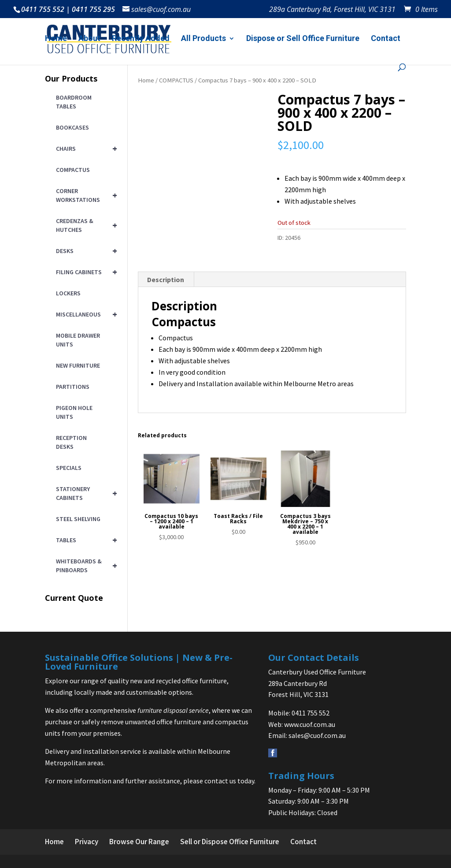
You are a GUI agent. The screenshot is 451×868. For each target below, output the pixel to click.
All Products (203, 39)
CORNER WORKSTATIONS (85, 195)
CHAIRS (85, 149)
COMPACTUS (176, 80)
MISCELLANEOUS (85, 314)
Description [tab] (166, 279)
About (89, 39)
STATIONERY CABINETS (85, 493)
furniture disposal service (173, 710)
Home (56, 39)
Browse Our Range (139, 842)
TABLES (85, 540)
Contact (386, 39)
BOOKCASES (72, 127)
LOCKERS (68, 293)
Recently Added (141, 39)
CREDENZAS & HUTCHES (85, 225)
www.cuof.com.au (310, 724)
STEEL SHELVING (78, 519)
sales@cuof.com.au (317, 735)
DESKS (85, 251)
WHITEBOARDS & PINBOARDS (85, 566)
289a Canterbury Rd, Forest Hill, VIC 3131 (332, 10)
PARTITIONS (73, 387)
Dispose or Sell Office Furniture (303, 39)
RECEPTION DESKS (71, 442)
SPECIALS (69, 468)
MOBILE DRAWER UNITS (78, 340)
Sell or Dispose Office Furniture (230, 842)
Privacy (87, 842)
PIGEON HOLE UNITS (74, 412)
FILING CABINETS (85, 272)
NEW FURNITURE (78, 365)
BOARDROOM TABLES (74, 102)
